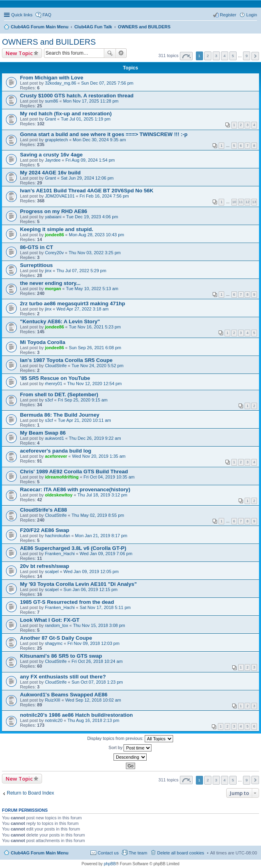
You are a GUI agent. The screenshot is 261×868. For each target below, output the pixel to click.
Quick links (22, 15)
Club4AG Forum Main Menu (40, 853)
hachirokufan (57, 536)
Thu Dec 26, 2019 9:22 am (95, 438)
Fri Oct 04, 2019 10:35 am (109, 477)
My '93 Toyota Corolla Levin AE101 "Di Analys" (78, 584)
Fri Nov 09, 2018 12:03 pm (94, 643)
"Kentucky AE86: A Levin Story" (60, 321)
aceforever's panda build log (56, 451)
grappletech (56, 140)
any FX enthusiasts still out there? (63, 677)
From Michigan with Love (52, 78)
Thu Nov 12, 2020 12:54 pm (94, 384)
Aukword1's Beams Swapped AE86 (64, 695)
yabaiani (53, 217)
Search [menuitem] (254, 28)
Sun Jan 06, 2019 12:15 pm (91, 589)
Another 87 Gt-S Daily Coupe (56, 638)
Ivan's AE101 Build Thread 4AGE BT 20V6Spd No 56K (87, 191)
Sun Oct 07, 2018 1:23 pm (97, 682)
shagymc (54, 643)
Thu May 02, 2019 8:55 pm (98, 515)
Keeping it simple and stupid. (57, 229)
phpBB (110, 864)
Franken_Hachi (60, 554)
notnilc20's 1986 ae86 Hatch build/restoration (76, 715)
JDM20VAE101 (60, 196)
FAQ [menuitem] (47, 15)
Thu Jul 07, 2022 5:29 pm (81, 271)
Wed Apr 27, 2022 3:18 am (83, 309)
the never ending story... (50, 283)
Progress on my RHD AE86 (54, 211)
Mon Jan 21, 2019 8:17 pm (101, 536)
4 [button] (225, 56)
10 (234, 202)
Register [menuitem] (228, 15)
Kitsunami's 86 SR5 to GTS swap (61, 656)
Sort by (130, 748)
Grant (50, 119)
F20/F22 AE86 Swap (45, 530)
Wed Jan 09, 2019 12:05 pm (91, 571)
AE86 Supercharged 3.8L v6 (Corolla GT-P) (73, 548)
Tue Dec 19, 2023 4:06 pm (92, 217)
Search (110, 53)
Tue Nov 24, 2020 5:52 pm (98, 366)
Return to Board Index (30, 793)
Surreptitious (36, 265)
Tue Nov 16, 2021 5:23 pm (95, 327)
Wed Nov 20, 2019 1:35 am (99, 456)
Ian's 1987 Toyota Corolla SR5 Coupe (66, 360)
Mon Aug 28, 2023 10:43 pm (96, 235)
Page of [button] (186, 56)
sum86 (51, 101)
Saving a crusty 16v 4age (51, 155)
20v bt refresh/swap (45, 566)
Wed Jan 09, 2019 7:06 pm (106, 554)
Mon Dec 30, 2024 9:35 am (99, 140)
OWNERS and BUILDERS (49, 42)
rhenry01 (53, 384)
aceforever (56, 456)
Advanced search (121, 53)
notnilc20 (54, 720)
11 (241, 202)
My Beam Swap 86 (43, 433)
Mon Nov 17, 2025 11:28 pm (91, 101)
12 (247, 202)
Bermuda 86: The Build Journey (60, 415)
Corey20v (54, 253)
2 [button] (208, 56)
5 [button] (233, 56)
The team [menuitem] (138, 853)
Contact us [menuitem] (108, 853)
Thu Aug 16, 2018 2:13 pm (94, 720)
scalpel (52, 571)
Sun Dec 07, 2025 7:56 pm (107, 83)
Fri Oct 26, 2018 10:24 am (97, 661)
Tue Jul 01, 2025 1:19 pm (86, 119)
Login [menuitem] (252, 15)
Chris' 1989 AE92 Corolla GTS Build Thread (74, 472)
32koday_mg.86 (60, 83)
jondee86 (54, 235)
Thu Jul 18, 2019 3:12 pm (103, 495)
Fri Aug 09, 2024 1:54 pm (90, 160)
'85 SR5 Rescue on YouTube (55, 378)
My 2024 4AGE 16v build (50, 173)
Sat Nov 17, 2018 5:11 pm (105, 607)
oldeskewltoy (59, 495)
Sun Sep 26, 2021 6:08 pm (95, 348)
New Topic (19, 53)
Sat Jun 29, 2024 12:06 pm (87, 178)
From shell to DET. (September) (59, 394)
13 (254, 202)
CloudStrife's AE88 (44, 510)
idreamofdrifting (62, 477)
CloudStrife (56, 366)
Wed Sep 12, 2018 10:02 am (93, 700)
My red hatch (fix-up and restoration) (66, 114)
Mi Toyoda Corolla (43, 342)
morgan (53, 289)
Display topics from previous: (130, 739)
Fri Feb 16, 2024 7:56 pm (104, 196)
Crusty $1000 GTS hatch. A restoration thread (77, 96)
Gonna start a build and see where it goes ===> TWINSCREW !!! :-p (104, 134)
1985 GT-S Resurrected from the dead (67, 602)
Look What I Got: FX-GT (50, 620)
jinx (48, 271)
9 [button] (247, 56)
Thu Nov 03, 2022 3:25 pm (95, 253)
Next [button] (255, 56)
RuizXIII (53, 700)
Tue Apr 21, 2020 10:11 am (85, 420)
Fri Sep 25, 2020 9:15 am (83, 400)
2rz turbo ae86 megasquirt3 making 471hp (73, 304)
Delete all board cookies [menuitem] (180, 853)
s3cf (49, 400)
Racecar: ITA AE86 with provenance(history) (75, 489)
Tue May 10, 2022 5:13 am (92, 289)
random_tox (56, 625)
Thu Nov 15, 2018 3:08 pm (99, 625)
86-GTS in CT (37, 247)
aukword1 (54, 438)
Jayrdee (53, 160)
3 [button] (216, 56)
